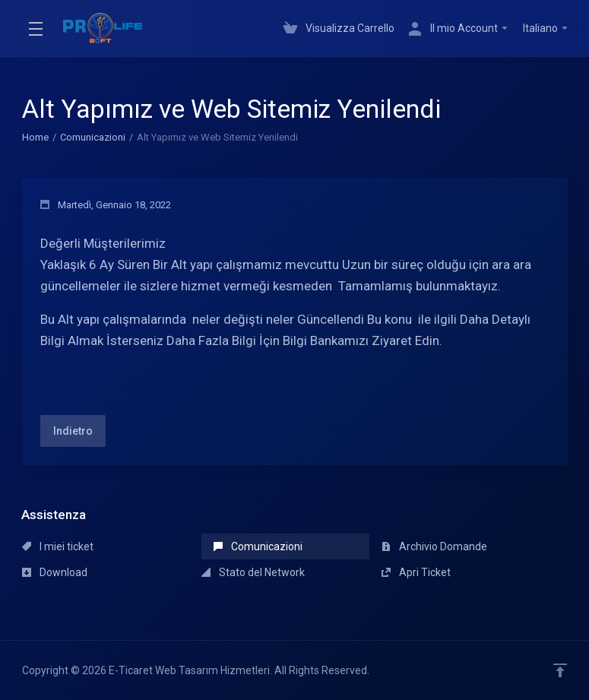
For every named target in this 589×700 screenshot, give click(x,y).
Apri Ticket (416, 572)
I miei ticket (58, 546)
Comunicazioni (93, 137)
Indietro (73, 431)
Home (35, 137)
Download (55, 572)
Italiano (546, 28)
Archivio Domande (434, 546)
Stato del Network (253, 572)
